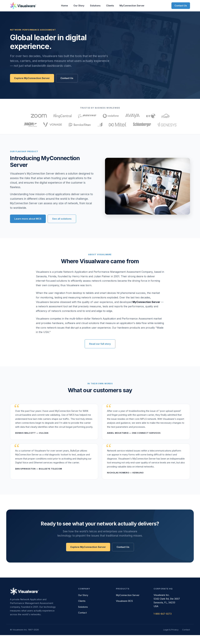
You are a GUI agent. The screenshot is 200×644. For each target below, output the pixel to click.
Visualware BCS (124, 610)
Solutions (95, 6)
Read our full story (100, 353)
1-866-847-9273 (163, 623)
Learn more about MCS (28, 228)
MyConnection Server (132, 6)
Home (64, 6)
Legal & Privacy (171, 639)
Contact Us (181, 6)
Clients (110, 6)
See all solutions (62, 228)
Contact (82, 622)
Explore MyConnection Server (32, 78)
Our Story (79, 6)
